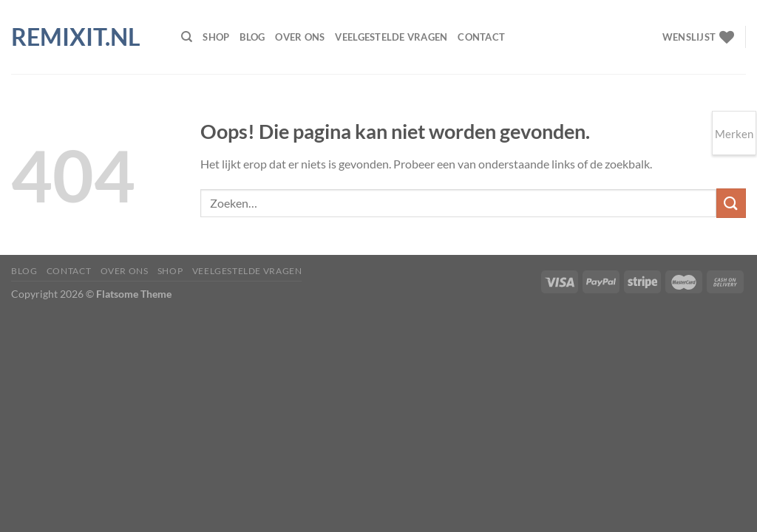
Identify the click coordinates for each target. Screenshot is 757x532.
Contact (481, 37)
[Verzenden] (731, 203)
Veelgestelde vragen (391, 37)
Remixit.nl (76, 37)
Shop (216, 37)
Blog (252, 37)
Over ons (300, 37)
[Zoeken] (187, 37)
